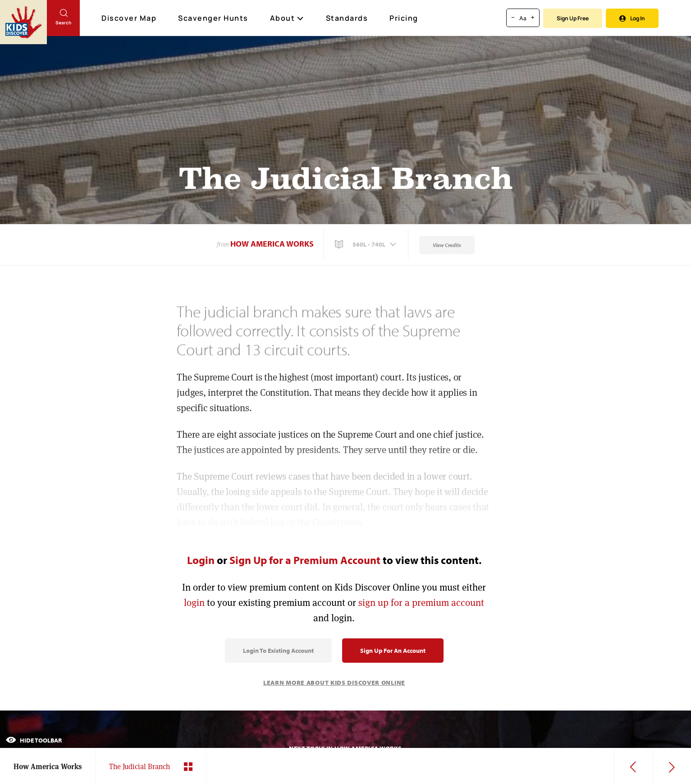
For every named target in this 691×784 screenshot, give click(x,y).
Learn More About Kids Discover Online (334, 683)
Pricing (404, 18)
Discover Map (130, 18)
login (194, 603)
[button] (366, 244)
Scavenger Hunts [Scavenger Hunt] (214, 18)
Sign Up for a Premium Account (305, 560)
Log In (632, 18)
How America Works (272, 244)
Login (201, 560)
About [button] (287, 18)
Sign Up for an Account (393, 651)
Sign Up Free (573, 18)
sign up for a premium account (421, 603)
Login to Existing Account (278, 651)
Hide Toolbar (34, 740)
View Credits (447, 245)
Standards (347, 18)
